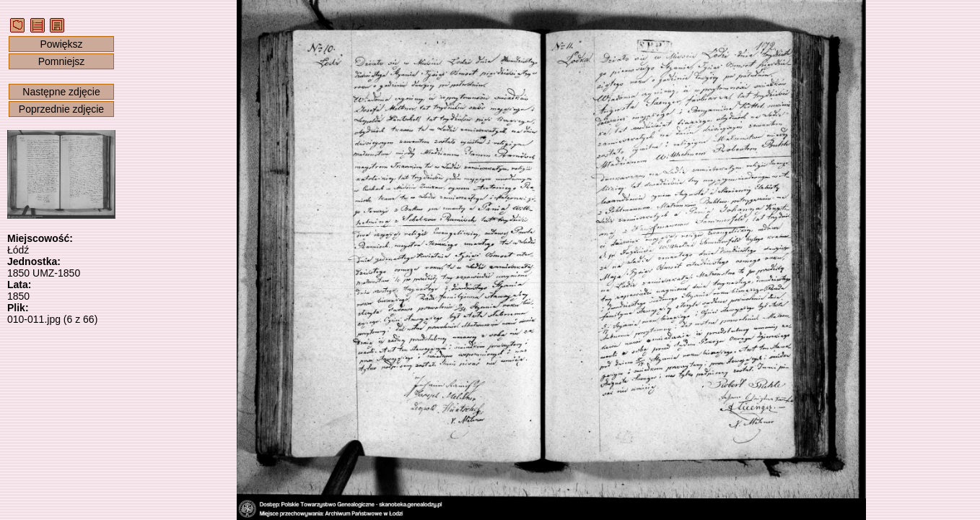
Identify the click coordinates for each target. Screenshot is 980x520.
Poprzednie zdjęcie (61, 109)
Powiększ (61, 44)
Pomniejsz (62, 61)
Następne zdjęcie (61, 92)
